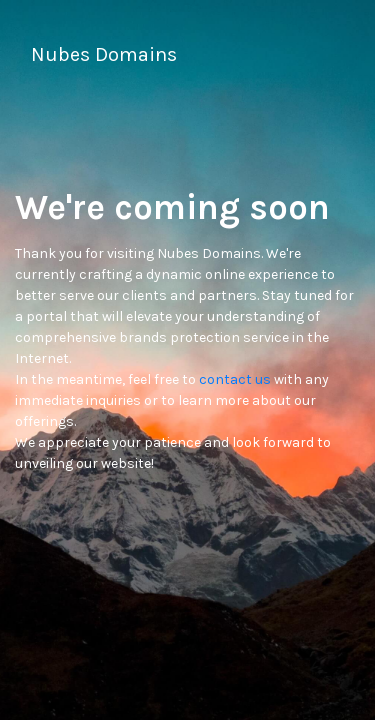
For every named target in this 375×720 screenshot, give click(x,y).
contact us (235, 379)
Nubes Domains (104, 54)
